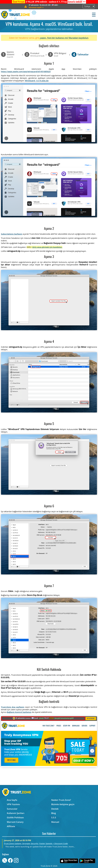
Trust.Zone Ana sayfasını (13, 707)
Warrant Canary (15, 822)
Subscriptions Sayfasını (12, 234)
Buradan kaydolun (79, 38)
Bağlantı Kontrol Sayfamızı (19, 712)
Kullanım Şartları (16, 813)
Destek (55, 809)
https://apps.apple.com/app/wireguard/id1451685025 (26, 71)
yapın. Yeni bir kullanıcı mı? (54, 38)
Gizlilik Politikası (15, 817)
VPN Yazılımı (13, 804)
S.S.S (54, 817)
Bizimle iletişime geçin (63, 804)
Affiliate (11, 826)
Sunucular (12, 809)
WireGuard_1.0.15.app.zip (37, 81)
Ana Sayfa (12, 800)
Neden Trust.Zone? (61, 800)
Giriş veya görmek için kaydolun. (47, 247)
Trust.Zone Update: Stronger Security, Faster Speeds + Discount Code (36, 843)
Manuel (55, 822)
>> (77, 2)
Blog (54, 813)
